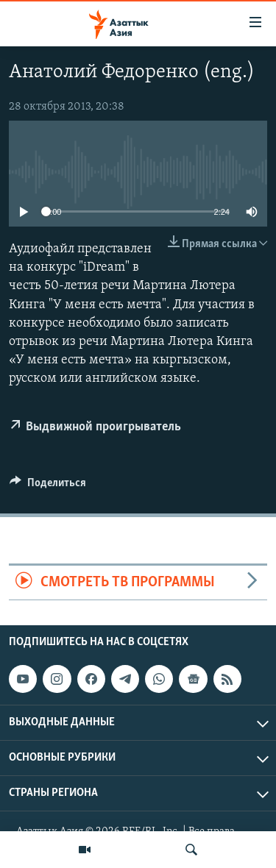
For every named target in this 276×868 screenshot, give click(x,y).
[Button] (48, 486)
